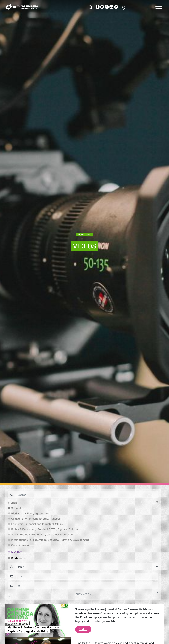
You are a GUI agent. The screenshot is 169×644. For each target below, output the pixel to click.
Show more (83, 594)
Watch (85, 629)
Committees (20, 545)
